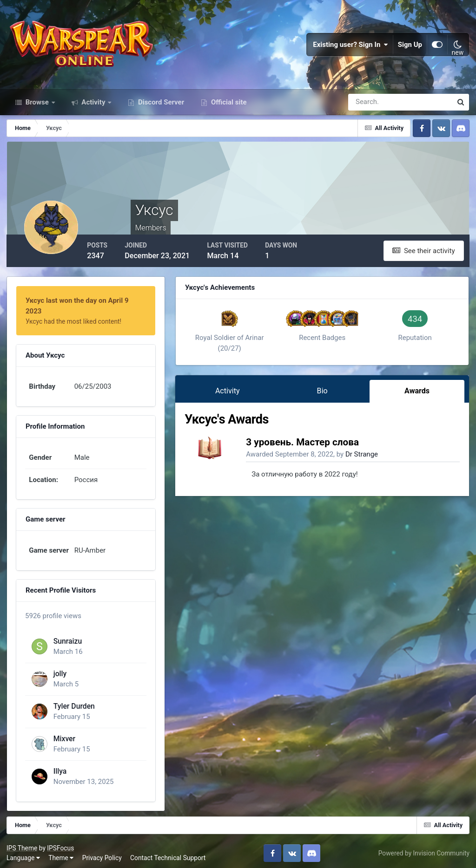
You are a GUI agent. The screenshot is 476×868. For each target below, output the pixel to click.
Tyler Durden (74, 702)
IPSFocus (61, 843)
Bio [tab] (324, 395)
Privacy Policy (102, 854)
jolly (60, 669)
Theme (61, 854)
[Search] (368, 106)
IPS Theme (22, 843)
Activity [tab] (232, 395)
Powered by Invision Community (423, 848)
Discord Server (160, 106)
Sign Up (410, 46)
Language (24, 854)
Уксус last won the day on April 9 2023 (86, 304)
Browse (37, 106)
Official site (228, 106)
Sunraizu (67, 636)
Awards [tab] (417, 395)
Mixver (64, 734)
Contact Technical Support (168, 854)
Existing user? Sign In (350, 46)
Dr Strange (367, 458)
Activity (94, 106)
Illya (60, 767)
